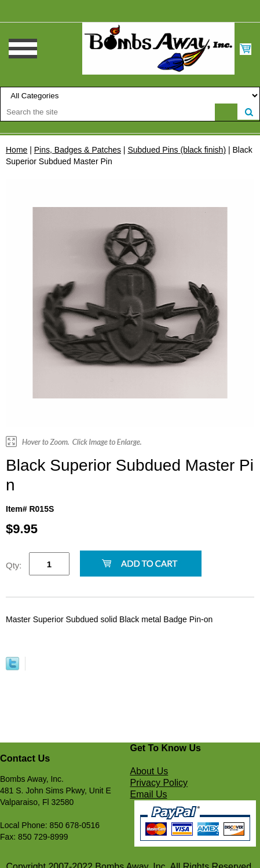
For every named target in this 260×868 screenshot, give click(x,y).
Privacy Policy (159, 783)
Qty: (14, 565)
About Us (149, 771)
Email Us (149, 794)
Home (17, 150)
